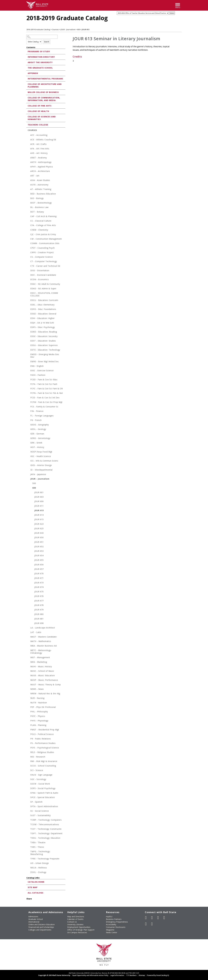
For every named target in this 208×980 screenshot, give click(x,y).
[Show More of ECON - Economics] (29, 280)
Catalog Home (36, 882)
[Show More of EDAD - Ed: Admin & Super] (29, 289)
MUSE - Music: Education (43, 675)
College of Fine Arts (40, 106)
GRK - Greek (36, 443)
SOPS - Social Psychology (43, 788)
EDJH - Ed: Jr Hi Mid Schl (42, 323)
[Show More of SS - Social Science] (29, 811)
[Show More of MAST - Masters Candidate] (29, 637)
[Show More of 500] (31, 484)
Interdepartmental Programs (45, 79)
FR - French (36, 420)
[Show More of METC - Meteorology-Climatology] (29, 651)
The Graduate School (40, 68)
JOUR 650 (39, 537)
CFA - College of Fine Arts (43, 225)
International (34, 922)
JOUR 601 (39, 492)
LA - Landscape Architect (43, 628)
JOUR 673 (39, 583)
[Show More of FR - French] (29, 421)
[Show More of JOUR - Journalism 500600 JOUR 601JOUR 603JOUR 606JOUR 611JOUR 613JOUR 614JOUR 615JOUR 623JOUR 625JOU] (29, 479)
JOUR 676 (39, 596)
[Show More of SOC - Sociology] (29, 780)
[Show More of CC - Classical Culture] (29, 221)
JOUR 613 (39, 510)
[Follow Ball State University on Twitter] (152, 918)
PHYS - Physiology (39, 721)
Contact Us (72, 922)
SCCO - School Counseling (43, 766)
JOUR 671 (39, 578)
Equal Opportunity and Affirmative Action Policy (90, 975)
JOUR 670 (39, 574)
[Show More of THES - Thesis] (29, 847)
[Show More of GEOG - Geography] (29, 425)
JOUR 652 (39, 546)
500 (34, 483)
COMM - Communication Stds (45, 243)
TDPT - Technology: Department (46, 833)
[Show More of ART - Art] (29, 176)
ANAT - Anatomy (39, 158)
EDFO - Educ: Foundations (43, 309)
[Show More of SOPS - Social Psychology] (29, 789)
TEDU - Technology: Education (45, 838)
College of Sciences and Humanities (42, 118)
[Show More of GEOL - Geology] (29, 430)
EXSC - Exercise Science (42, 370)
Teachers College (38, 125)
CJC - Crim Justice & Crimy (43, 234)
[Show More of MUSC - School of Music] (29, 671)
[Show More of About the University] (27, 62)
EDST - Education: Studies (43, 341)
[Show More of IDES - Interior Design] (29, 466)
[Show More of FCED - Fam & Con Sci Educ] (29, 380)
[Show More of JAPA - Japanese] (29, 475)
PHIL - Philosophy (39, 712)
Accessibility (111, 924)
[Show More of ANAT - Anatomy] (29, 158)
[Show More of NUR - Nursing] (29, 698)
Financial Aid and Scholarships (41, 927)
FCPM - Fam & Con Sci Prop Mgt (46, 402)
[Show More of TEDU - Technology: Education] (29, 838)
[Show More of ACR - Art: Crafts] (29, 144)
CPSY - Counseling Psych (43, 248)
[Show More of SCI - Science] (29, 771)
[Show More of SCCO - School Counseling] (29, 766)
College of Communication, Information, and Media (44, 99)
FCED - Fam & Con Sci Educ (44, 380)
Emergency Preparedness (117, 922)
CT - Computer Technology (44, 261)
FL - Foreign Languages (42, 416)
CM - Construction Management (46, 239)
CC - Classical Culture (41, 221)
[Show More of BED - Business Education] (29, 194)
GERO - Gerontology (40, 438)
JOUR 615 (39, 519)
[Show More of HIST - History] (29, 448)
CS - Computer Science (42, 257)
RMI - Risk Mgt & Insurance (44, 761)
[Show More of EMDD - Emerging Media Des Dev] (29, 355)
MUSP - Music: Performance (44, 680)
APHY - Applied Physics (42, 167)
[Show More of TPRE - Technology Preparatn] (29, 859)
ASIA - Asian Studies (40, 180)
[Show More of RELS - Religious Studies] (29, 753)
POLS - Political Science (42, 734)
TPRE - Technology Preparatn (45, 859)
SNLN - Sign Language (41, 775)
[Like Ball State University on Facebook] (146, 918)
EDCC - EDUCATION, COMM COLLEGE (44, 294)
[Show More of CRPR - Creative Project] (29, 253)
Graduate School (36, 919)
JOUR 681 (39, 619)
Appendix (33, 73)
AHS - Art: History (39, 153)
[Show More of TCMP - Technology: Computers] (29, 820)
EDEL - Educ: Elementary (42, 305)
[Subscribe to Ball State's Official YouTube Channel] (158, 918)
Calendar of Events (75, 919)
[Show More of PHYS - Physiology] (29, 721)
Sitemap (142, 975)
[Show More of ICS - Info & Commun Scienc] (29, 461)
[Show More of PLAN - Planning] (29, 726)
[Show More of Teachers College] (27, 125)
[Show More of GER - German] (29, 434)
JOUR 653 (39, 551)
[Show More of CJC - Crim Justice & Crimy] (29, 235)
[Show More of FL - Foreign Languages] (29, 416)
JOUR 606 (39, 501)
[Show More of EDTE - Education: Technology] (29, 350)
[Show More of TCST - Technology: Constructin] (29, 829)
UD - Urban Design (40, 863)
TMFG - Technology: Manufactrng (40, 853)
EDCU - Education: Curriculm (44, 300)
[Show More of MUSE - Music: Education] (29, 676)
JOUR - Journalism (68, 29)
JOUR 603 (39, 497)
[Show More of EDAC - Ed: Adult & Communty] (29, 284)
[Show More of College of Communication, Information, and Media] (27, 97)
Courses (55, 29)
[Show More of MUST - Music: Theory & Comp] (29, 685)
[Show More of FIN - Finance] (29, 411)
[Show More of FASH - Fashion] (29, 375)
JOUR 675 (39, 592)
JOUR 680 (39, 614)
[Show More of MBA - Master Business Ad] (29, 646)
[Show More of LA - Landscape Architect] (29, 628)
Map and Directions (76, 916)
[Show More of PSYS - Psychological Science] (29, 748)
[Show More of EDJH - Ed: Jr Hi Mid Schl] (29, 323)
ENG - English (37, 366)
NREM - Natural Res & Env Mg (45, 694)
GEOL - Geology (38, 429)
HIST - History (37, 447)
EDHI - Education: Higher (43, 318)
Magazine (110, 930)
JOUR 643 (39, 533)
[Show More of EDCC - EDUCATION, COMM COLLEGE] (29, 293)
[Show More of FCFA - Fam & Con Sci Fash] (29, 384)
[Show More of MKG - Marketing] (29, 662)
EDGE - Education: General (43, 314)
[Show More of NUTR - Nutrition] (29, 703)
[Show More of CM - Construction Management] (29, 239)
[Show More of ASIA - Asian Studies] (29, 181)
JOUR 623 (39, 524)
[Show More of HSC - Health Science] (29, 457)
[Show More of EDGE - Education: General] (29, 314)
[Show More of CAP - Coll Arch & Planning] (29, 217)
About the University (40, 62)
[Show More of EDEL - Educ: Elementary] (29, 305)
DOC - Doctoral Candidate (43, 275)
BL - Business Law (39, 207)
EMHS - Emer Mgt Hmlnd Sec (45, 361)
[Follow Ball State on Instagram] (164, 918)
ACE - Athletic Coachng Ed (43, 140)
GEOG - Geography (40, 425)
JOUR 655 (39, 560)
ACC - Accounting (39, 135)
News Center (112, 932)
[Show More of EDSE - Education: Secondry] (29, 337)
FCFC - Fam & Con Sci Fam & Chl (47, 389)
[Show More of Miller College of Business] (27, 92)
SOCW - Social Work (40, 784)
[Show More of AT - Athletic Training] (29, 190)
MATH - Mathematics (41, 641)
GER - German (37, 434)
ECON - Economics (40, 279)
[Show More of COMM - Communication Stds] (29, 244)
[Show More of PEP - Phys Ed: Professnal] (29, 707)
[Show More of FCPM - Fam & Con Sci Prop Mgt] (29, 402)
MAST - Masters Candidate (44, 637)
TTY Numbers (131, 975)
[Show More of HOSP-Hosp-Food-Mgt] (29, 452)
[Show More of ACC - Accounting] (29, 135)
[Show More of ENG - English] (29, 366)
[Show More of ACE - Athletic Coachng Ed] (29, 140)
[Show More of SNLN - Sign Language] (29, 775)
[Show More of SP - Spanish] (29, 802)
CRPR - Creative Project (42, 252)
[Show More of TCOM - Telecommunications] (29, 825)
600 (78, 29)
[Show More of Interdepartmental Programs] (27, 79)
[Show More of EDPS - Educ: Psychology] (29, 328)
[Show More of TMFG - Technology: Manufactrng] (29, 852)
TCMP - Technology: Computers (46, 820)
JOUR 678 (39, 605)
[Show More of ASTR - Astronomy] (29, 185)
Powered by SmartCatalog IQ (158, 975)
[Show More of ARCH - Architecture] (29, 172)
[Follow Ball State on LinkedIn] (146, 924)
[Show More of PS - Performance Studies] (29, 744)
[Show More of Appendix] (27, 73)
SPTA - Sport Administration (44, 806)
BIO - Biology (37, 198)
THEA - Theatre (38, 842)
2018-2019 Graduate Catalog (38, 29)
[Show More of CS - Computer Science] (29, 257)
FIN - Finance (37, 411)
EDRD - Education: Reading (44, 332)
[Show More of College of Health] (27, 111)
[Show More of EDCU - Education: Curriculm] (29, 301)
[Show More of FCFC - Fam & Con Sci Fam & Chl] (29, 389)
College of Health (38, 111)
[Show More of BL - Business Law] (29, 208)
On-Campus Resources (77, 932)
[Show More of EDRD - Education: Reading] (29, 332)
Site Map (33, 887)
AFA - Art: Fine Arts (40, 149)
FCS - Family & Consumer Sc (44, 407)
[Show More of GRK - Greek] (29, 443)
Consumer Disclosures (116, 927)
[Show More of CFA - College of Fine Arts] (29, 226)
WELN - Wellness (39, 868)
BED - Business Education (43, 194)
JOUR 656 (39, 565)
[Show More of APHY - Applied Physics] (29, 167)
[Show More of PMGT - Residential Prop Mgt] (29, 730)
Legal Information (117, 975)
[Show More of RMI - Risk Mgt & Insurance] (29, 762)
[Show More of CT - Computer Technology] (29, 262)
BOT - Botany (37, 212)
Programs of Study (39, 51)
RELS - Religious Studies (42, 752)
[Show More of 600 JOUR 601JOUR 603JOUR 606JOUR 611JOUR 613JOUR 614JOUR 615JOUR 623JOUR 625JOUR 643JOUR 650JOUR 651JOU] (31, 488)
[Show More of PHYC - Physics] (29, 716)
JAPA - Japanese (38, 474)
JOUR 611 (39, 506)
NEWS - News (37, 689)
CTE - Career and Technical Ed (45, 266)
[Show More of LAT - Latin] (29, 633)
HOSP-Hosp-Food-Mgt (41, 452)
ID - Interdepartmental (41, 470)
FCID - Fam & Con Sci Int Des (45, 398)
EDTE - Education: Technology (45, 350)
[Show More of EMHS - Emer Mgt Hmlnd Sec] (29, 362)
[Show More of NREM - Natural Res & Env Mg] (29, 694)
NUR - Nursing (37, 698)
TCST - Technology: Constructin (46, 829)
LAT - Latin (36, 632)
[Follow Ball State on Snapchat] (152, 924)
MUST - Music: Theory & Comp (46, 685)
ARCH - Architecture (40, 171)
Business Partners (114, 919)
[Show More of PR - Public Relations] (29, 739)
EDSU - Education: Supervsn (44, 345)
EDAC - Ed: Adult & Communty (45, 284)
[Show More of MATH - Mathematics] (29, 642)
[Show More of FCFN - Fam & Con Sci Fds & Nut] (29, 393)
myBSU (109, 916)
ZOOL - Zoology (38, 872)
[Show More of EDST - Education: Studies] (29, 341)
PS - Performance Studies (43, 743)
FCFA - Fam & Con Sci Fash (44, 384)
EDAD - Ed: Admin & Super (43, 288)
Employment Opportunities (79, 927)
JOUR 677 (39, 601)
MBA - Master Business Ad (44, 646)
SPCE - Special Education (43, 797)
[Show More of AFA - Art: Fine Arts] (29, 149)
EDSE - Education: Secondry (44, 336)
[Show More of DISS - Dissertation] (29, 271)
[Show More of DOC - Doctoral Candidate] (29, 275)
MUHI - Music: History (41, 666)
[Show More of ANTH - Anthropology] (29, 163)
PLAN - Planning (38, 725)
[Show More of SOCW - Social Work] (29, 784)
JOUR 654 (39, 555)
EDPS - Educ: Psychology (43, 327)
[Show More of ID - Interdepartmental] (29, 470)
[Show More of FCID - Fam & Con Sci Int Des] (29, 398)
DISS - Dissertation (40, 270)
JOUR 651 (39, 542)
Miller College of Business (43, 92)
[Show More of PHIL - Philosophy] (29, 712)
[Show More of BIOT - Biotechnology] (29, 203)
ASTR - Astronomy (39, 185)
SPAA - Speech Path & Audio (44, 793)
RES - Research (38, 757)
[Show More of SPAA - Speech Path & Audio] (29, 793)
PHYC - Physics (38, 716)
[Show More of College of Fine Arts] (27, 106)
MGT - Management (40, 657)
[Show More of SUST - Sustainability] (29, 816)
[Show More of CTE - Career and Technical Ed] (29, 266)
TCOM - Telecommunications (45, 824)
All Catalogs (36, 893)
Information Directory (41, 57)
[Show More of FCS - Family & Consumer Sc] (29, 407)
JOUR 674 (39, 587)
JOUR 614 (39, 515)
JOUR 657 (39, 569)
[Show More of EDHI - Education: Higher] (29, 319)
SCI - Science (37, 770)
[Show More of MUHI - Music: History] (29, 667)
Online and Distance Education (42, 924)
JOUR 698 (39, 623)
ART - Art (35, 176)
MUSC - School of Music (42, 671)
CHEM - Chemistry (39, 230)
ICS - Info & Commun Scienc (44, 461)
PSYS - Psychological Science (45, 748)
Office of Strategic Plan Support (81, 930)
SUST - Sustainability (41, 815)
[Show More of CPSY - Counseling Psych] (29, 248)
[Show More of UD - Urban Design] (29, 864)
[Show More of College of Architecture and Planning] (27, 84)
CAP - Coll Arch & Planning (43, 216)
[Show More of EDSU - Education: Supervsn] (29, 346)
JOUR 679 (39, 610)
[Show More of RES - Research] (29, 757)
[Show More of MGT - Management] (29, 658)
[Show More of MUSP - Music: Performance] (29, 680)
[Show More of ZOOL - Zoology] (29, 873)
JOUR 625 (39, 528)
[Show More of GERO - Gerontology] (29, 439)
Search (47, 42)
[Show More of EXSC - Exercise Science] (29, 371)
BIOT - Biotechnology (41, 203)
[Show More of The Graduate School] (27, 68)
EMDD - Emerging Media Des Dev (45, 356)
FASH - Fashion (38, 375)
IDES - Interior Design (41, 465)
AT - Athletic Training (41, 189)
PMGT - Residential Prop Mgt (45, 730)
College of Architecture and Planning (45, 85)
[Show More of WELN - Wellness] (29, 868)
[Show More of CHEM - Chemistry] (29, 230)
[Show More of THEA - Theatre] (29, 843)
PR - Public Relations (41, 739)
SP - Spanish (36, 802)
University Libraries (75, 924)
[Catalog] (143, 13)
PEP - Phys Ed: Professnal (43, 707)
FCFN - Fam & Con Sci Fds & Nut (47, 393)
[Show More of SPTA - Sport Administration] (29, 807)
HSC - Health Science (41, 456)
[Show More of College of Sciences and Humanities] (27, 116)
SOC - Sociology (38, 779)
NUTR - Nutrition (39, 703)
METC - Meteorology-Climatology (41, 652)
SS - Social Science (40, 811)
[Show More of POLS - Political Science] (29, 735)
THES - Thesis (37, 847)
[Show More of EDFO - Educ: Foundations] (29, 310)
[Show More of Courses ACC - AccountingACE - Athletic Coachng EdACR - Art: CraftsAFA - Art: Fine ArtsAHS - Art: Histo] (27, 130)
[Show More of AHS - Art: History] (29, 153)
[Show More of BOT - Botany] (29, 212)
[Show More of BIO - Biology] (29, 199)
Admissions (33, 916)
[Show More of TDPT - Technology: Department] (29, 834)
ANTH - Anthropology (41, 162)
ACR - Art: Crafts (38, 144)
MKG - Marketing (39, 662)
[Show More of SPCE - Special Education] (29, 798)
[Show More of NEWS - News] (29, 689)
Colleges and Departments (40, 930)
